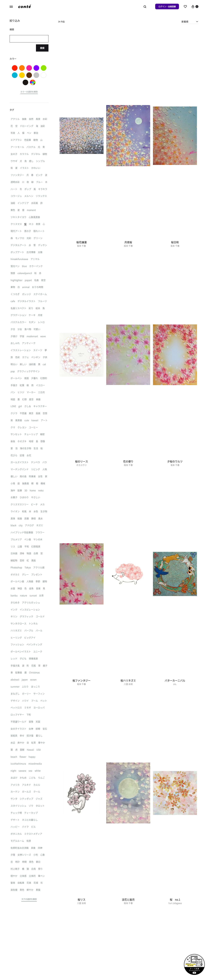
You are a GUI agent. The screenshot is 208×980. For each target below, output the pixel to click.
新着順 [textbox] (185, 21)
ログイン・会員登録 (167, 6)
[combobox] (190, 21)
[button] (29, 92)
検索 (42, 48)
